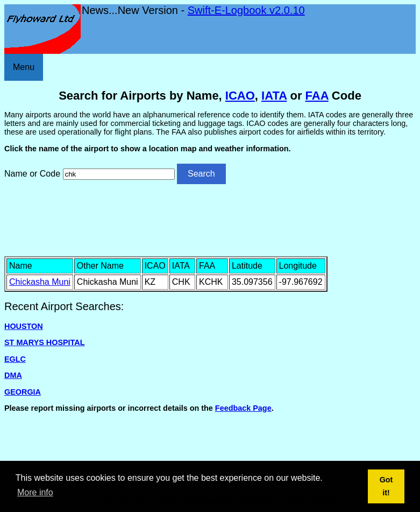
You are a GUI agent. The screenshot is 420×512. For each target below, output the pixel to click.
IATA (274, 96)
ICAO (240, 96)
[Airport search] (119, 174)
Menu (24, 67)
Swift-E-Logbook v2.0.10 (246, 10)
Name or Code (32, 174)
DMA (13, 375)
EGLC (15, 359)
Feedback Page (243, 408)
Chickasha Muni (40, 282)
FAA (317, 96)
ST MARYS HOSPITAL (45, 342)
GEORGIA (23, 392)
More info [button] (35, 492)
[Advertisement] (210, 219)
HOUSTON (24, 326)
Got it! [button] (386, 486)
